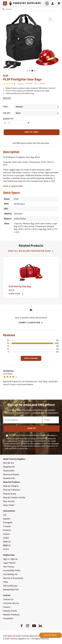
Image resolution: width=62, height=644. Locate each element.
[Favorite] (50, 19)
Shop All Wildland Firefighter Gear (31, 251)
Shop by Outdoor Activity (14, 498)
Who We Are (9, 463)
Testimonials (9, 471)
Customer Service (11, 603)
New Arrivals (9, 501)
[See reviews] (20, 84)
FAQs (5, 582)
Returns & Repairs (11, 474)
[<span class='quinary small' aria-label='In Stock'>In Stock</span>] (29, 84)
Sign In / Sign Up (10, 559)
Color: (7, 113)
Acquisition (8, 618)
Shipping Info (9, 467)
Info (5, 515)
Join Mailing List (10, 574)
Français (7, 526)
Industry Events (10, 611)
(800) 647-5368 (14, 636)
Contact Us (8, 599)
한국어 (6, 549)
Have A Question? (13, 186)
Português (8, 523)
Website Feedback (11, 615)
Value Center (9, 505)
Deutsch (7, 530)
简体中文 (7, 542)
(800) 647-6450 (36, 636)
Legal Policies (9, 563)
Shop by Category (11, 486)
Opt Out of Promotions (13, 578)
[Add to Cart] (32, 132)
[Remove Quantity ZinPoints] (5, 123)
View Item (16, 294)
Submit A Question (31, 323)
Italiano (6, 534)
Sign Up (32, 428)
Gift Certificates (10, 586)
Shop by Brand (9, 494)
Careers (7, 607)
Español (7, 519)
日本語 (6, 538)
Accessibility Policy (12, 570)
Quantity (8, 119)
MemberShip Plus (11, 590)
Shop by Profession (12, 490)
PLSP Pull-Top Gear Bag (20, 287)
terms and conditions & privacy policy (42, 449)
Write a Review (31, 358)
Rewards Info (9, 478)
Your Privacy (9, 567)
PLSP (6, 76)
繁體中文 (7, 545)
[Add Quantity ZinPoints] (29, 123)
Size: (6, 107)
